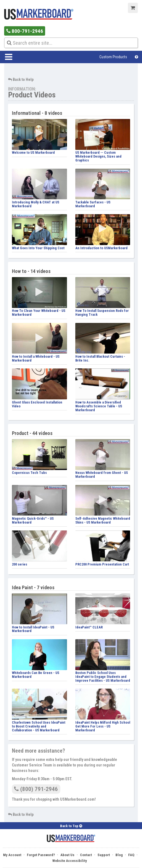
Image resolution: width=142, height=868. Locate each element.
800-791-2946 (25, 31)
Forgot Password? (41, 855)
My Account (12, 855)
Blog (119, 855)
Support (104, 855)
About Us (67, 855)
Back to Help (21, 79)
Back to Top (71, 826)
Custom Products (113, 57)
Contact (86, 855)
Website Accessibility (70, 861)
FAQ (131, 855)
